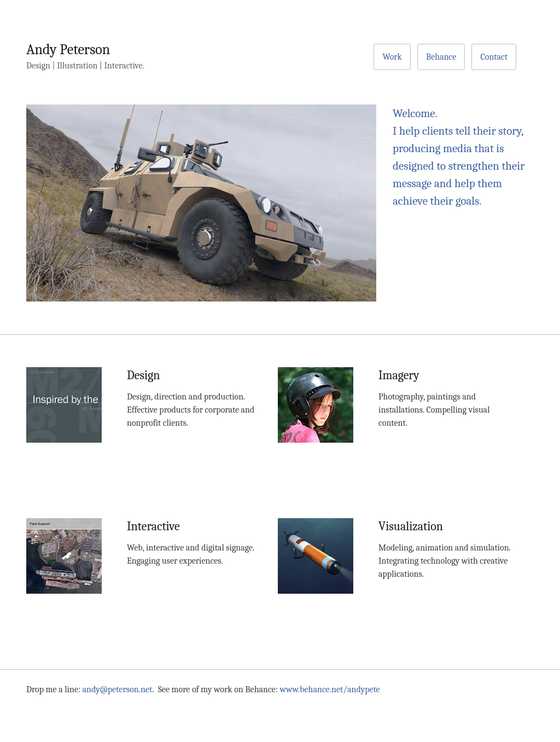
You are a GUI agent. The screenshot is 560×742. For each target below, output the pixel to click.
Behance (441, 57)
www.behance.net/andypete (330, 689)
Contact (494, 57)
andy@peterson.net (118, 689)
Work (392, 57)
